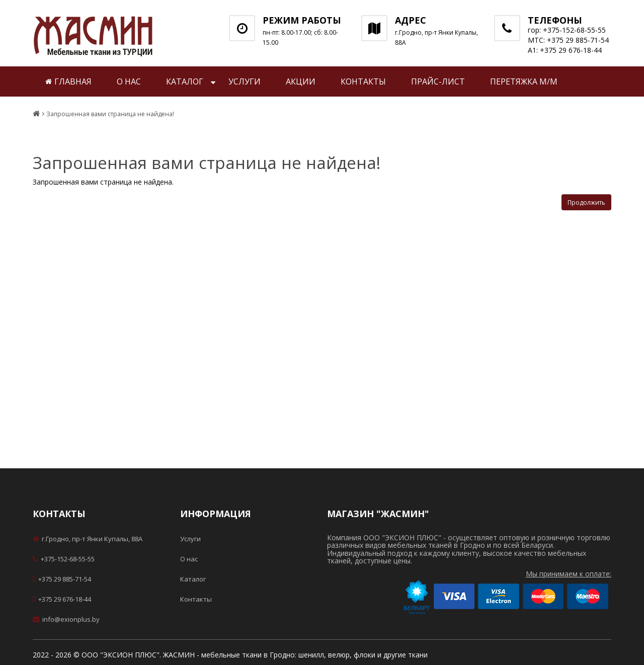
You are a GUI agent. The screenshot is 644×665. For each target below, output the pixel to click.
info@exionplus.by (66, 619)
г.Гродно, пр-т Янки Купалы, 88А (88, 539)
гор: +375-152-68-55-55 (567, 30)
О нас (129, 81)
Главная (68, 81)
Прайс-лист (438, 81)
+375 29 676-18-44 (62, 599)
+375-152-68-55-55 (64, 559)
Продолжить (586, 202)
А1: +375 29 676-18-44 (565, 50)
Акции (301, 81)
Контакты (363, 81)
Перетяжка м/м (524, 81)
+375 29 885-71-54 (62, 579)
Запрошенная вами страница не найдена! (110, 114)
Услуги (245, 81)
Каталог (185, 81)
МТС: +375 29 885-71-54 (568, 40)
